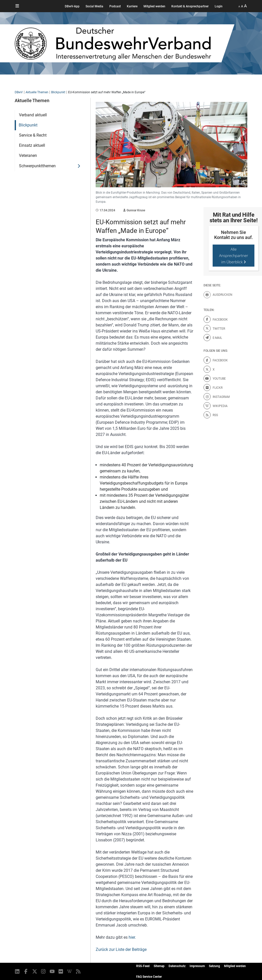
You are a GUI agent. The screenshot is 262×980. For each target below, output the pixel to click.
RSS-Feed (143, 966)
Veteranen (28, 155)
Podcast (115, 6)
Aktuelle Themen (37, 92)
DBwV (19, 92)
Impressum (197, 966)
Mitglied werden (154, 6)
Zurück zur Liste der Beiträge (121, 949)
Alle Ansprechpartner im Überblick (234, 255)
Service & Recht (33, 135)
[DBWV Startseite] (125, 43)
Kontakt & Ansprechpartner (190, 6)
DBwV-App (72, 6)
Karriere (132, 6)
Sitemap (159, 966)
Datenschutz (177, 966)
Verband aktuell (33, 115)
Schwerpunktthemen (37, 166)
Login (219, 6)
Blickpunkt (58, 92)
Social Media (94, 6)
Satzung (214, 966)
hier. (132, 937)
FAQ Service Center (149, 977)
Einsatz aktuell (32, 145)
